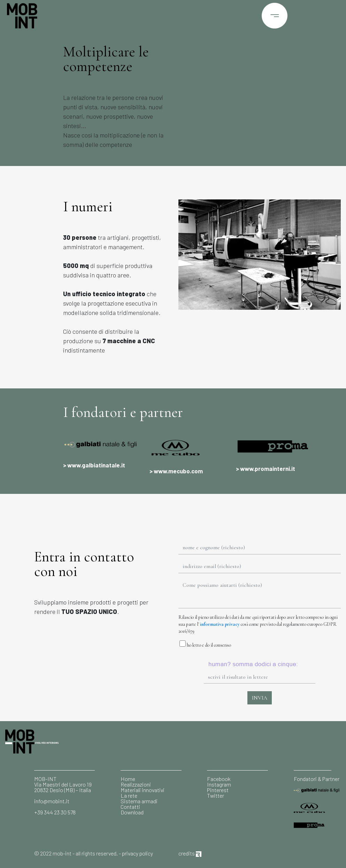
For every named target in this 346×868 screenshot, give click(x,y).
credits (190, 853)
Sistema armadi (139, 801)
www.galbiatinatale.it (96, 465)
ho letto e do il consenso (205, 644)
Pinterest (218, 790)
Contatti (130, 807)
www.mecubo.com (178, 471)
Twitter (216, 795)
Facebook (219, 779)
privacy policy (137, 853)
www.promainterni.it (268, 468)
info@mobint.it (52, 801)
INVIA (260, 698)
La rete (129, 795)
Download (132, 812)
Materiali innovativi (143, 790)
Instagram (219, 784)
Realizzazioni (136, 784)
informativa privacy (220, 624)
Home (128, 779)
